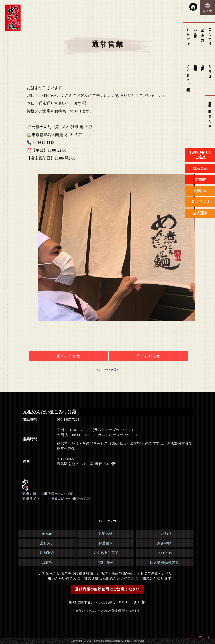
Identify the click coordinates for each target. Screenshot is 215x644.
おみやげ (188, 35)
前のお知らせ (69, 356)
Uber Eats (164, 553)
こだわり (210, 35)
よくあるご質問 (188, 75)
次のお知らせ (148, 356)
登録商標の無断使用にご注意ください (107, 589)
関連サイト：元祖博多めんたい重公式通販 (56, 499)
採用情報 (195, 64)
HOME (47, 534)
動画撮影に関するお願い (210, 113)
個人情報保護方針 (164, 562)
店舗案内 (203, 64)
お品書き (195, 31)
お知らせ (210, 70)
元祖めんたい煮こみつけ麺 (124, 578)
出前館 (47, 562)
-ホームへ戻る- (107, 369)
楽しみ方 (203, 31)
